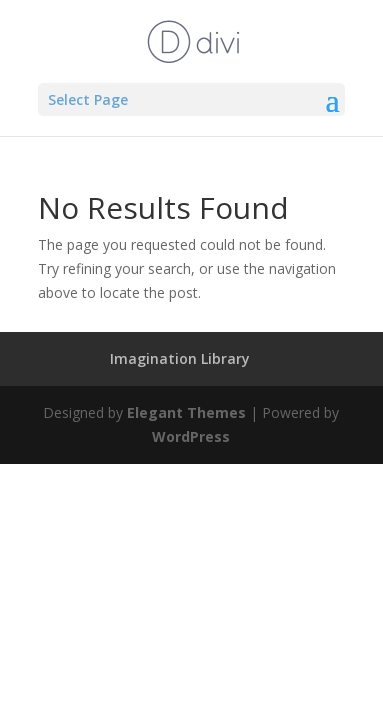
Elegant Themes (186, 412)
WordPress (191, 436)
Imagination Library (180, 358)
